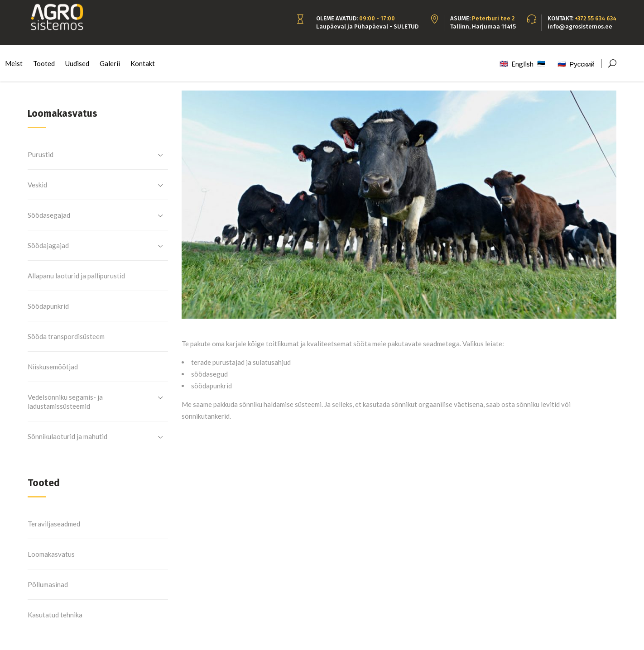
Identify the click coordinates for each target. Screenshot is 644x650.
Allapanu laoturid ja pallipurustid (76, 276)
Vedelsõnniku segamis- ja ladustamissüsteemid (65, 401)
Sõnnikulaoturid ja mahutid (67, 436)
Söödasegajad (49, 215)
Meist (14, 63)
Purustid (41, 154)
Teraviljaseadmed (54, 524)
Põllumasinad (48, 584)
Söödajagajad (48, 245)
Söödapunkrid (48, 306)
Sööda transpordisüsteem (66, 336)
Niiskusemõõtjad (53, 367)
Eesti (544, 62)
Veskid (37, 185)
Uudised (77, 63)
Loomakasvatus (51, 554)
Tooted (44, 63)
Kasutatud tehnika (55, 615)
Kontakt (143, 63)
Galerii (110, 63)
